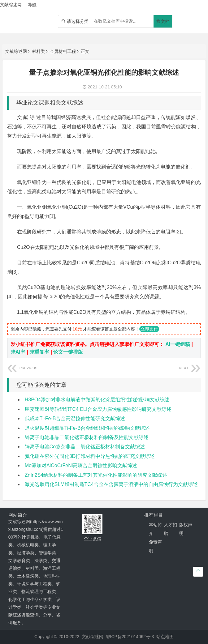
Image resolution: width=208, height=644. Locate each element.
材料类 (38, 51)
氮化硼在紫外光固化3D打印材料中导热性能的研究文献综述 (90, 456)
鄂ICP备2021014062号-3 (130, 637)
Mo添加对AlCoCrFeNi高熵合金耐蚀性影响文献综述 (81, 465)
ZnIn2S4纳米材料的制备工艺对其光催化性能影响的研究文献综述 (96, 475)
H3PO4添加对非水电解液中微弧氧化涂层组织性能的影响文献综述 (97, 400)
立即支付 (149, 329)
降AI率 (18, 352)
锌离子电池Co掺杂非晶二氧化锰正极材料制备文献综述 (85, 447)
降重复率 (39, 352)
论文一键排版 (68, 352)
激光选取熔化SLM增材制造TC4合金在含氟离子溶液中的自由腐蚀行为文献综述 (111, 484)
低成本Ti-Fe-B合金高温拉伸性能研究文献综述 (75, 418)
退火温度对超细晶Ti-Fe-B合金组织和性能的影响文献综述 (87, 428)
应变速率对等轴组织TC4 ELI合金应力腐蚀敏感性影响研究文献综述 (98, 409)
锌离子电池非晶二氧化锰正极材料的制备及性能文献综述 (87, 437)
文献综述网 (16, 51)
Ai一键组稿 (178, 344)
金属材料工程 (63, 51)
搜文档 (163, 21)
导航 (32, 5)
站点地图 (165, 637)
